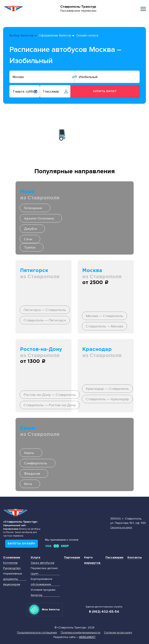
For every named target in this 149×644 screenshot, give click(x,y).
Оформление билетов (55, 35)
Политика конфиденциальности (81, 633)
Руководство (12, 568)
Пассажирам (114, 557)
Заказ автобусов (42, 563)
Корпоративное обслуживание (42, 582)
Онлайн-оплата (87, 35)
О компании (12, 557)
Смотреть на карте (121, 527)
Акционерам (12, 584)
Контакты (135, 557)
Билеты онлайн (22, 544)
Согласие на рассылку (118, 633)
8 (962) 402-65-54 (104, 612)
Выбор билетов (21, 35)
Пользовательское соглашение (37, 633)
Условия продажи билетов (43, 592)
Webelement (87, 637)
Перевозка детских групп (44, 571)
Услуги (35, 557)
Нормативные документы (13, 576)
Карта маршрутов (92, 560)
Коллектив (10, 563)
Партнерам (72, 557)
